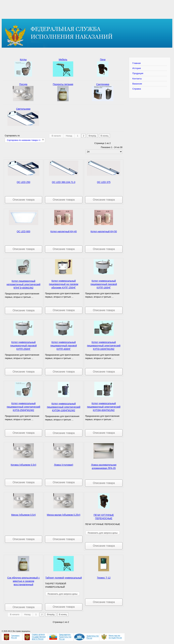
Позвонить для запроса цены (103, 533)
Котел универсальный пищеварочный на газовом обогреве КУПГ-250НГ (64, 284)
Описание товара (24, 200)
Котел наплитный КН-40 (64, 231)
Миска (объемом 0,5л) (23, 515)
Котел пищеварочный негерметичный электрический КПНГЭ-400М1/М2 (24, 284)
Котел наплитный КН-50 (104, 231)
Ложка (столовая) (64, 465)
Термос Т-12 (104, 578)
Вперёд (92, 136)
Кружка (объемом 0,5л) (23, 465)
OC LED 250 (23, 182)
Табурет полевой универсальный (64, 578)
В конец (105, 136)
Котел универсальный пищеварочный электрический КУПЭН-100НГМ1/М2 (64, 407)
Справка (137, 89)
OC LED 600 (23, 231)
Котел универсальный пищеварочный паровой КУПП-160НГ (104, 284)
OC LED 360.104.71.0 (64, 182)
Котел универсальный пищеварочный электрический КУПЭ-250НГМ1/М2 (24, 407)
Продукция (138, 73)
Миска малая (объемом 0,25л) (64, 515)
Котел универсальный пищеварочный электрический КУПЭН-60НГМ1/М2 (104, 407)
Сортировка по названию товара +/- (24, 140)
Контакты (137, 79)
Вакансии (137, 84)
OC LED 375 (104, 182)
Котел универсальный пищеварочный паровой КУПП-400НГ (64, 346)
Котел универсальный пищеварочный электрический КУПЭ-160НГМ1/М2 (104, 346)
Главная (137, 63)
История (137, 68)
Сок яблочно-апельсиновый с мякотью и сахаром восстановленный (24, 581)
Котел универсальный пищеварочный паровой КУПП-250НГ (23, 346)
